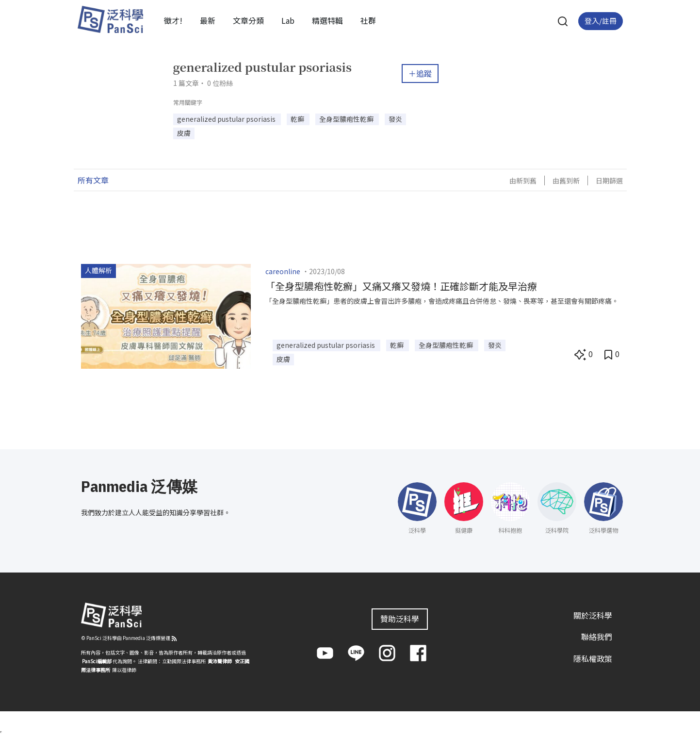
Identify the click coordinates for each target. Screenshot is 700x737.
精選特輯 (327, 20)
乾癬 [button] (298, 119)
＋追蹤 (420, 73)
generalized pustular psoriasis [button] (227, 119)
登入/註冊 (601, 21)
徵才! (173, 20)
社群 (368, 20)
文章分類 (248, 20)
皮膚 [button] (184, 133)
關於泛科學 (593, 615)
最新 (208, 20)
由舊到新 (566, 180)
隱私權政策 (593, 658)
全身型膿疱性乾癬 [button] (347, 119)
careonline (283, 271)
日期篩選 (609, 180)
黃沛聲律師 (220, 661)
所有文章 (93, 180)
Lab (288, 20)
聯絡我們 (597, 637)
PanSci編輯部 (97, 661)
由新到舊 (523, 180)
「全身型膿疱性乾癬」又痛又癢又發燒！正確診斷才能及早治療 (401, 286)
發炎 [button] (395, 119)
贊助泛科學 (400, 619)
